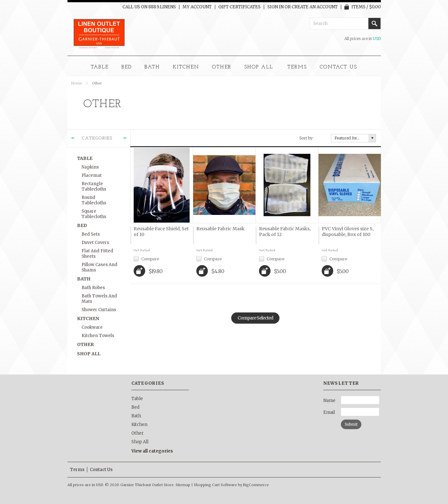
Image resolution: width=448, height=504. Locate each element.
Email (329, 412)
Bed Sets (91, 234)
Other (222, 67)
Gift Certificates (240, 7)
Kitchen (186, 67)
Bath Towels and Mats (99, 299)
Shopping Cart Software (215, 485)
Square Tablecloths (94, 214)
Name (329, 401)
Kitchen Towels (98, 336)
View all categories (152, 451)
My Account (197, 7)
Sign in (275, 7)
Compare (150, 259)
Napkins (90, 167)
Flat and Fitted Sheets (97, 254)
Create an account (315, 7)
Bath (152, 67)
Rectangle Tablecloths (94, 186)
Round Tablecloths (94, 200)
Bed (127, 67)
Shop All (259, 67)
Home (77, 83)
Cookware (92, 327)
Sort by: (306, 138)
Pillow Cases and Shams (99, 267)
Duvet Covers (95, 243)
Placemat (92, 175)
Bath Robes (93, 288)
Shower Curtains (99, 310)
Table (100, 67)
